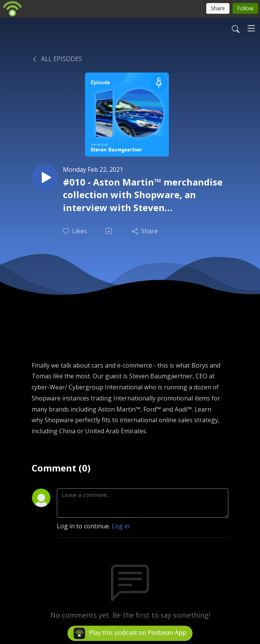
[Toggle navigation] (251, 28)
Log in (121, 526)
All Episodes (57, 59)
